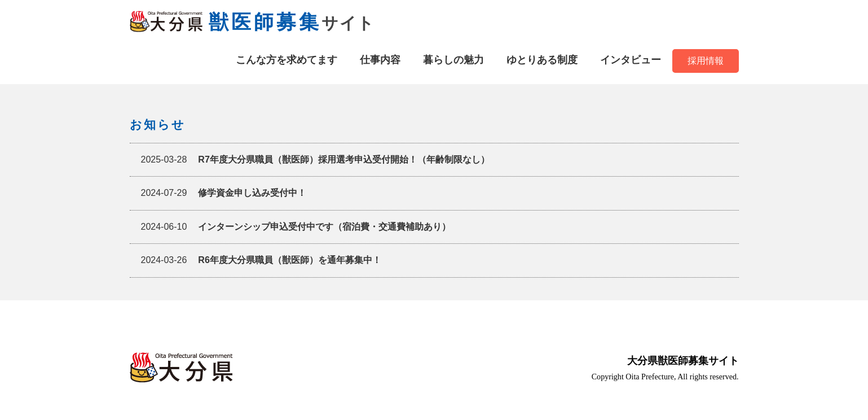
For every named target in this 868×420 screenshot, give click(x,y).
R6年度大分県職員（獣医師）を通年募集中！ (261, 260)
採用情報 (706, 61)
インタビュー (631, 60)
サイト (252, 23)
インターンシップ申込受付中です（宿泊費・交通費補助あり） (296, 227)
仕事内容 (380, 60)
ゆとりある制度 (542, 60)
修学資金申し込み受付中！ (224, 193)
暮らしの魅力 (453, 60)
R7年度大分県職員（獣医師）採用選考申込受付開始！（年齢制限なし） (315, 160)
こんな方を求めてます (287, 60)
